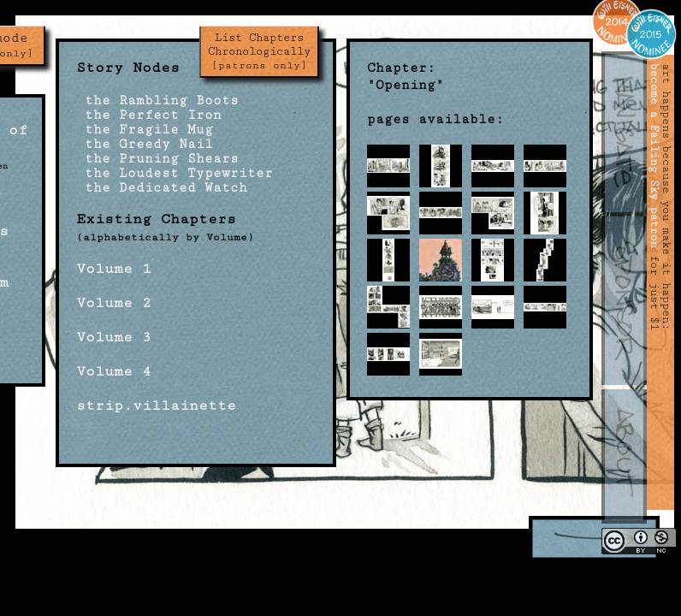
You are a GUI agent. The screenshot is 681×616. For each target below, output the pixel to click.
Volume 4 (114, 371)
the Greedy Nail (145, 144)
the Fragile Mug (145, 130)
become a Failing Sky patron (654, 156)
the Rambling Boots (157, 101)
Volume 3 (114, 337)
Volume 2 (114, 303)
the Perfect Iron (149, 115)
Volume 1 (114, 269)
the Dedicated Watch (162, 188)
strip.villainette (156, 406)
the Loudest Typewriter (175, 173)
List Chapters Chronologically (259, 51)
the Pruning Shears (157, 159)
